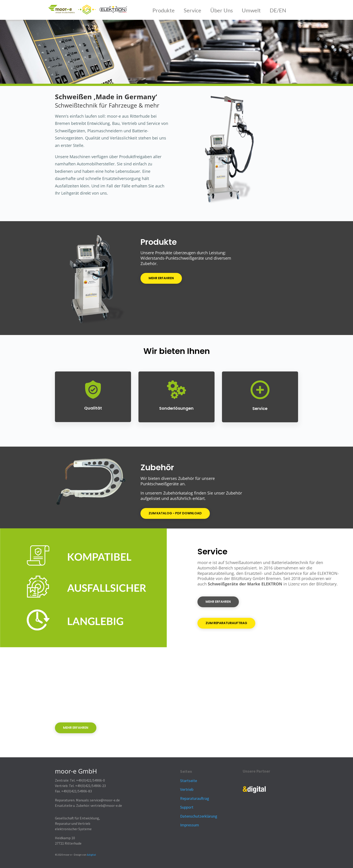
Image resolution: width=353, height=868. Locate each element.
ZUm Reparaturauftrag (226, 623)
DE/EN (278, 10)
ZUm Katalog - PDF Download (175, 513)
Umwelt (252, 10)
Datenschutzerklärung (199, 816)
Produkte (164, 10)
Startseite (189, 781)
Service (192, 10)
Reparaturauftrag (195, 798)
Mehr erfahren (161, 278)
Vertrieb (187, 789)
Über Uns (222, 10)
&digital (91, 855)
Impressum (190, 825)
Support (187, 807)
